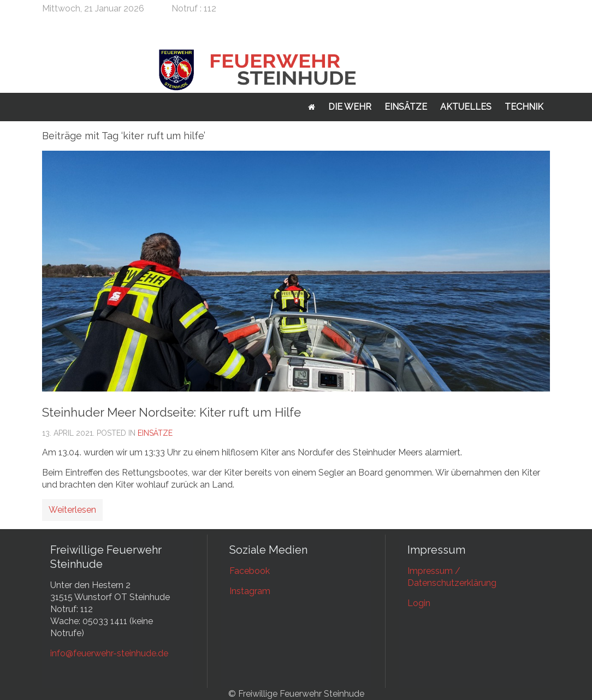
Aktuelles (466, 107)
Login (419, 603)
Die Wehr (350, 107)
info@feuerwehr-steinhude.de (109, 653)
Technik (524, 107)
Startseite (312, 107)
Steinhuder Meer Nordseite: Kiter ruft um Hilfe (171, 412)
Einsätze (406, 107)
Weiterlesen (72, 510)
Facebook (250, 571)
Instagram (250, 591)
